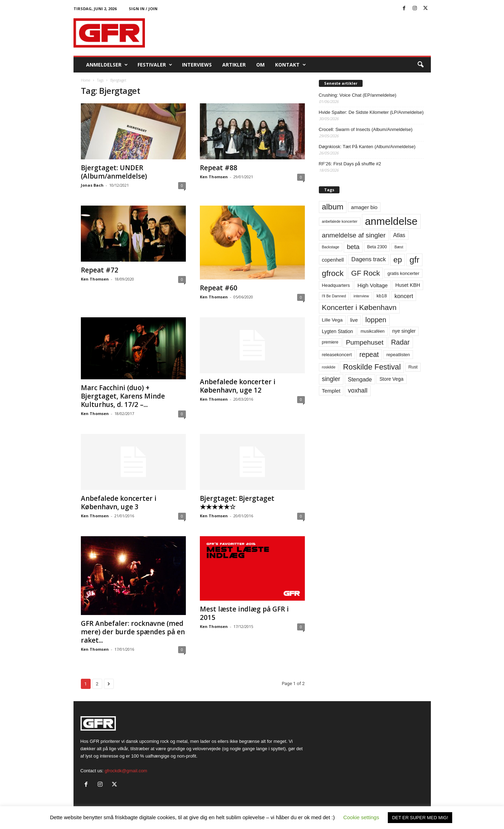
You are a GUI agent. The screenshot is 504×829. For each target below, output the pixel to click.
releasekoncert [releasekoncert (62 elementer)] (337, 355)
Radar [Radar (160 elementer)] (400, 342)
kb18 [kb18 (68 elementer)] (382, 296)
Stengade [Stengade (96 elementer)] (360, 379)
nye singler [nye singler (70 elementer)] (404, 331)
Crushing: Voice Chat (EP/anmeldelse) (358, 95)
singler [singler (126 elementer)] (331, 379)
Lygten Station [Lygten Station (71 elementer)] (338, 331)
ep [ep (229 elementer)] (398, 260)
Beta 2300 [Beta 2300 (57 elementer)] (377, 247)
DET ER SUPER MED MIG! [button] (420, 818)
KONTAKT (290, 65)
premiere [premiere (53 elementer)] (330, 342)
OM (260, 65)
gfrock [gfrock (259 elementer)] (333, 273)
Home (86, 80)
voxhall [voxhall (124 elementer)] (358, 391)
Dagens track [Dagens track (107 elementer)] (369, 259)
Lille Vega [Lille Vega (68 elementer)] (332, 320)
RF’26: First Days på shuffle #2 (350, 164)
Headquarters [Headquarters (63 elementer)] (336, 285)
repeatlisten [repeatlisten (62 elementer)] (398, 355)
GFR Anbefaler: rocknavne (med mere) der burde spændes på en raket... (133, 632)
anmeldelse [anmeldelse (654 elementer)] (391, 221)
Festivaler (155, 65)
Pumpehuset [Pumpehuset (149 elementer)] (365, 342)
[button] (420, 65)
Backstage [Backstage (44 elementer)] (331, 247)
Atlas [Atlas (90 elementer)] (399, 235)
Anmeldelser (107, 65)
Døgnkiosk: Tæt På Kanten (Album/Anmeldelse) (367, 147)
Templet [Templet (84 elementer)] (331, 391)
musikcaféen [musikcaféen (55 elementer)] (373, 331)
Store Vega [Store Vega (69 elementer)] (391, 379)
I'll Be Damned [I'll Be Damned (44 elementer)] (334, 296)
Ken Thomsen (214, 177)
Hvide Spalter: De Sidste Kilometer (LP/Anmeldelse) (371, 112)
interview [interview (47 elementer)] (361, 296)
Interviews (197, 65)
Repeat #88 (219, 168)
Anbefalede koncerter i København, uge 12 (238, 386)
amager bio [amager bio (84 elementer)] (364, 207)
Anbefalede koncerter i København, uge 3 (119, 503)
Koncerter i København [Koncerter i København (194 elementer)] (359, 307)
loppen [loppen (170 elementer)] (376, 320)
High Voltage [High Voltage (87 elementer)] (373, 285)
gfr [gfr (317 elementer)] (414, 260)
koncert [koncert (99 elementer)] (404, 296)
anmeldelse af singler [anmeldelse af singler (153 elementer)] (354, 235)
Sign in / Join (143, 9)
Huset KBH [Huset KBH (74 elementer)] (408, 285)
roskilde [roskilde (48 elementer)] (329, 367)
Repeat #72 (100, 270)
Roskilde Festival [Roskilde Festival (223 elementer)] (372, 367)
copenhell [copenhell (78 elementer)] (333, 260)
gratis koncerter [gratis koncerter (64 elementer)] (403, 273)
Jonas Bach (92, 185)
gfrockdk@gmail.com (126, 771)
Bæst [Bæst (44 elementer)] (399, 247)
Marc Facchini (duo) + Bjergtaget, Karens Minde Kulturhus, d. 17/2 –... (123, 396)
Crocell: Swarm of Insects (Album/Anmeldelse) (366, 129)
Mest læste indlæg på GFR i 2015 (244, 613)
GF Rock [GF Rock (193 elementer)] (365, 273)
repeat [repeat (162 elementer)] (369, 354)
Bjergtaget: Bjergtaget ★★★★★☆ (237, 503)
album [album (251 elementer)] (333, 207)
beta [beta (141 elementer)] (353, 247)
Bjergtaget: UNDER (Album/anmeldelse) (114, 172)
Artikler (234, 65)
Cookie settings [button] (361, 817)
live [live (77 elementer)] (354, 320)
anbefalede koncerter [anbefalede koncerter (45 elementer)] (340, 221)
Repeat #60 (219, 288)
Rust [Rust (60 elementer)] (413, 367)
